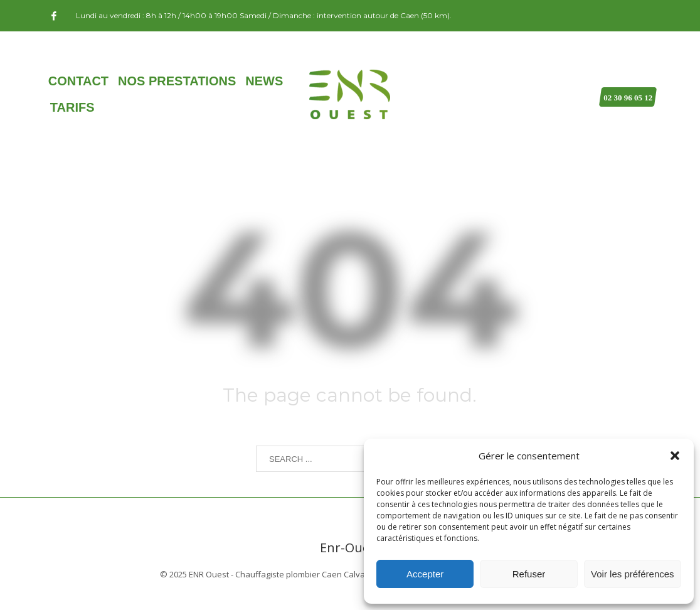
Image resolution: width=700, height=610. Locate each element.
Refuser (529, 574)
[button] (675, 456)
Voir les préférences (633, 574)
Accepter (425, 574)
